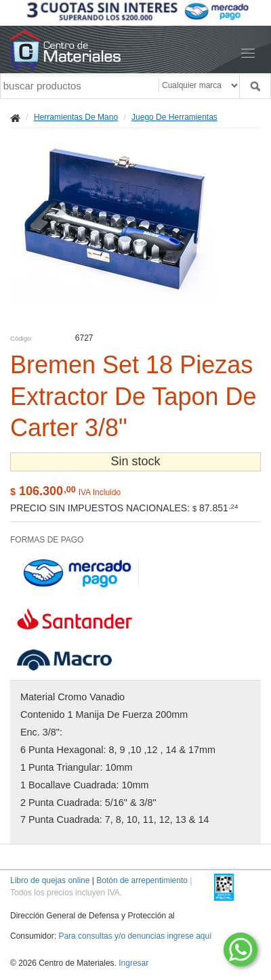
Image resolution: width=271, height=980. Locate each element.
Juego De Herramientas (174, 117)
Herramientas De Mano (76, 117)
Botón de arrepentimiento (142, 880)
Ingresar (133, 963)
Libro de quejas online (50, 880)
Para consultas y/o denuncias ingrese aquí (135, 936)
